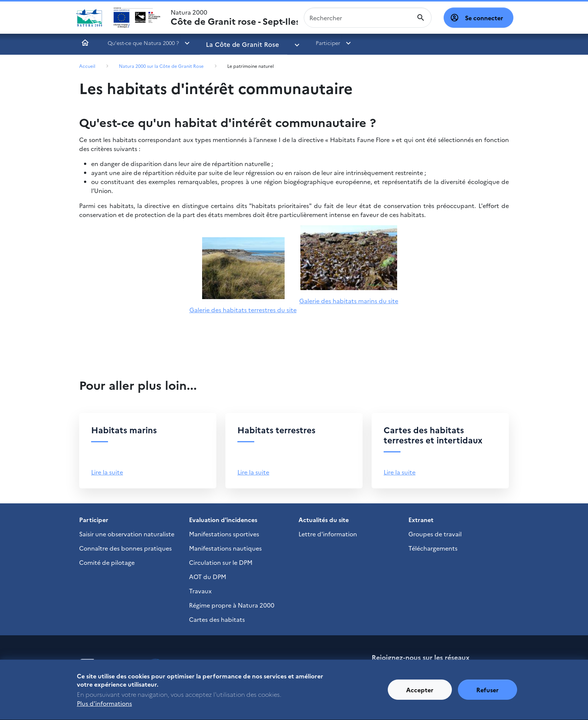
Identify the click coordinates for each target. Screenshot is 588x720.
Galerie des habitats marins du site (349, 301)
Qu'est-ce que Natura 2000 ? (143, 43)
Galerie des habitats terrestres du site (243, 310)
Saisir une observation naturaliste (127, 534)
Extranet (421, 519)
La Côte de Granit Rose (235, 43)
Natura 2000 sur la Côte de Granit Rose (161, 66)
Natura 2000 (234, 18)
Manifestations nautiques (225, 548)
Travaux (200, 591)
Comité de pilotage (107, 562)
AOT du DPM (208, 576)
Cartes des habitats (217, 619)
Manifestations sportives (224, 534)
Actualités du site (324, 519)
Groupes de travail (435, 534)
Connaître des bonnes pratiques (125, 548)
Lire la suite (107, 472)
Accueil (85, 43)
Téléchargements (433, 548)
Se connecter (484, 18)
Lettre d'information (328, 534)
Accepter (420, 693)
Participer (304, 43)
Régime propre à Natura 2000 (232, 605)
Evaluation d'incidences (223, 519)
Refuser (487, 693)
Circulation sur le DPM (221, 562)
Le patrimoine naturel (250, 66)
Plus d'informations (104, 707)
